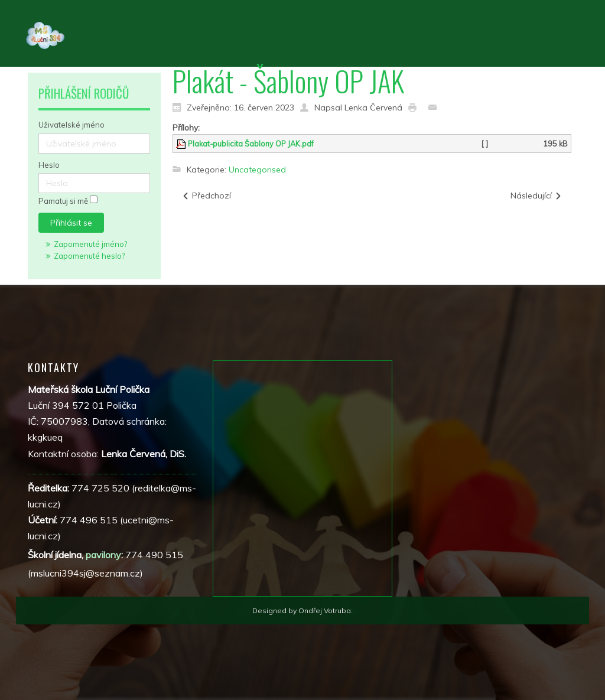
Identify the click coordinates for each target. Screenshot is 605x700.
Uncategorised (257, 170)
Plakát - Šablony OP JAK (288, 81)
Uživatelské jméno (71, 125)
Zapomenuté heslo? (89, 256)
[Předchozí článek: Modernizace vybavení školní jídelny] (206, 196)
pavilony (103, 555)
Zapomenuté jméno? (90, 244)
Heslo (49, 165)
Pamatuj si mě (63, 201)
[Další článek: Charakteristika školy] (536, 196)
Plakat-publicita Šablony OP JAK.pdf (251, 144)
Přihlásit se (71, 223)
